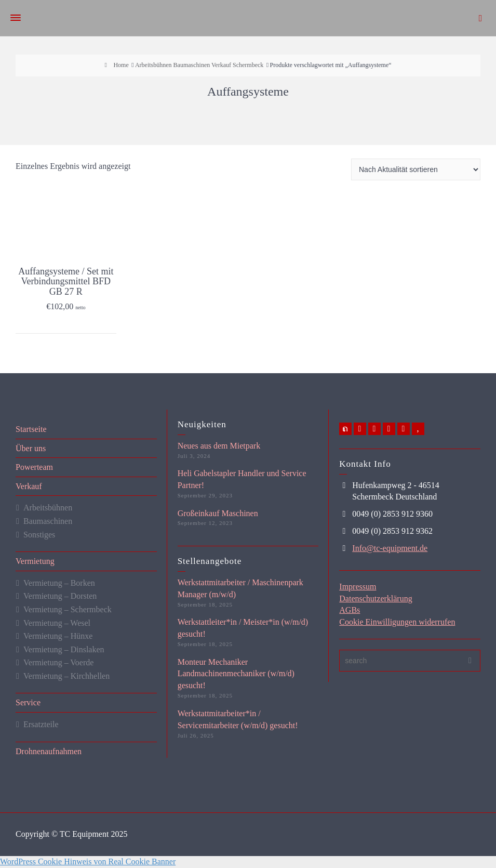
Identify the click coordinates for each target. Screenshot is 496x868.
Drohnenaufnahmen (49, 751)
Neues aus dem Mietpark (219, 446)
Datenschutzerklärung (376, 599)
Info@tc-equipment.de (390, 548)
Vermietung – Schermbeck (68, 609)
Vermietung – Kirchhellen (66, 676)
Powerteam (34, 467)
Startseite (31, 429)
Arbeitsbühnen (48, 508)
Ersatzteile (41, 724)
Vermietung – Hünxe (58, 636)
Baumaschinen (48, 521)
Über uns (31, 448)
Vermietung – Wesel (57, 623)
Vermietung (35, 561)
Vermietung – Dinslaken (64, 649)
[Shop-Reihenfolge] (416, 169)
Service (28, 702)
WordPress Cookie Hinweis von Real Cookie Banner (88, 862)
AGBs (350, 610)
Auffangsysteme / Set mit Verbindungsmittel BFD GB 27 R (66, 282)
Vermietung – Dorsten (60, 596)
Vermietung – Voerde (58, 662)
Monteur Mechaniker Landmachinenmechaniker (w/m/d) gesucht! (236, 674)
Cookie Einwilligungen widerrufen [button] (397, 622)
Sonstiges (39, 535)
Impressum (358, 587)
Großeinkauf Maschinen (218, 513)
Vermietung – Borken (59, 583)
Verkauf (29, 486)
